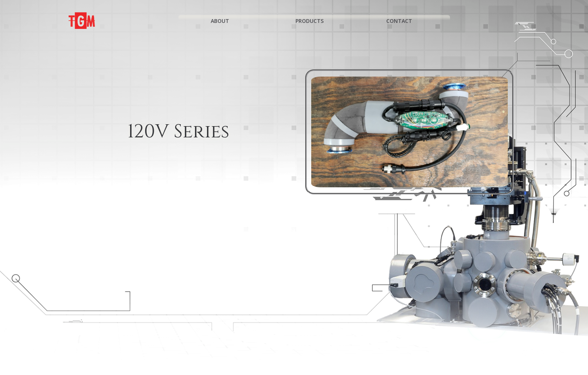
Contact (403, 21)
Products (313, 21)
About (223, 21)
